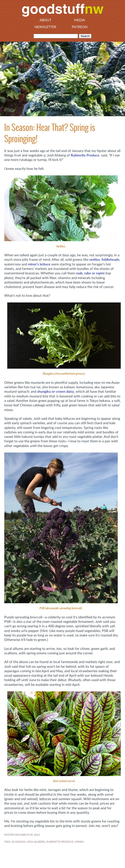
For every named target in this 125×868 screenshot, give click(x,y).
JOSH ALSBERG (36, 842)
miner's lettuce (39, 264)
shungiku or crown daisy (56, 392)
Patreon (80, 27)
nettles (95, 260)
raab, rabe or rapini (90, 273)
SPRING (79, 842)
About (45, 20)
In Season (19, 842)
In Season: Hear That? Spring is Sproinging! (50, 133)
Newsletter (45, 27)
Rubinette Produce (85, 155)
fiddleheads (110, 260)
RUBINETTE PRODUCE (60, 842)
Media (80, 20)
